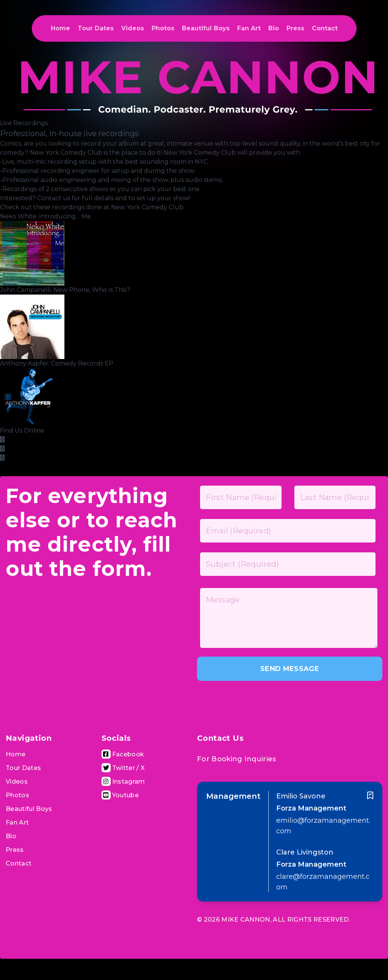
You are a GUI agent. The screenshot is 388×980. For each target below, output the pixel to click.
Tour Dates (96, 28)
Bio (274, 28)
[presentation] (255, 701)
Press (295, 28)
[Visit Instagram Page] (123, 782)
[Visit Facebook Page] (123, 754)
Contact (325, 28)
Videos (133, 28)
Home (60, 28)
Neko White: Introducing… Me (45, 216)
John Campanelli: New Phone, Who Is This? (65, 290)
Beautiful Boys (206, 28)
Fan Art (249, 28)
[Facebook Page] (2, 440)
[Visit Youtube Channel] (120, 795)
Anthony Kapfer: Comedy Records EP (57, 363)
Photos (163, 28)
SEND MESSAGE (290, 669)
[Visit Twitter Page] (123, 768)
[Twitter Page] (2, 458)
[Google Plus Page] (2, 449)
